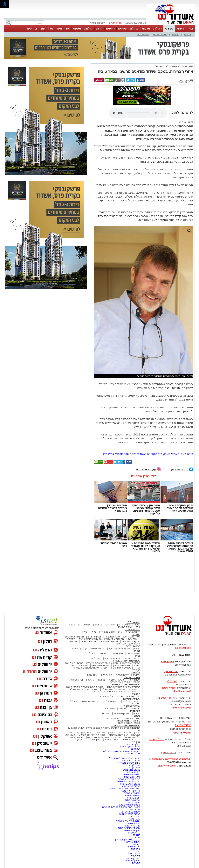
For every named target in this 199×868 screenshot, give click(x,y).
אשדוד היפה (134, 680)
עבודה (137, 851)
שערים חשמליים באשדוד (128, 805)
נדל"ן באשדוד (133, 744)
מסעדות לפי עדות (109, 641)
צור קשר (31, 28)
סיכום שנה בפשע (100, 665)
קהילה (134, 28)
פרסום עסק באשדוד (130, 747)
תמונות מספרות (112, 658)
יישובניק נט (134, 767)
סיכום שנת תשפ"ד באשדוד (126, 685)
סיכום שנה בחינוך (121, 665)
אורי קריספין (164, 698)
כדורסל (175, 34)
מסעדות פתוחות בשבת (90, 639)
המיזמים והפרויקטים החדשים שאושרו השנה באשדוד (114, 728)
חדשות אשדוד (133, 629)
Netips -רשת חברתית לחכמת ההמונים (121, 807)
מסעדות (136, 634)
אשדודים (110, 625)
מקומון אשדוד (133, 772)
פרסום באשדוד (132, 809)
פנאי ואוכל (100, 733)
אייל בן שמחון (134, 754)
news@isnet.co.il (181, 708)
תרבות (146, 28)
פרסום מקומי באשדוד (129, 760)
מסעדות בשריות (132, 637)
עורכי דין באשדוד (111, 718)
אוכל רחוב (121, 644)
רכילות (157, 28)
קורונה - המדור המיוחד (128, 721)
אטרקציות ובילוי (121, 713)
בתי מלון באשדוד (132, 765)
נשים (138, 733)
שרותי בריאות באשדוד (129, 791)
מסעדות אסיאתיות (115, 639)
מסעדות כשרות (88, 641)
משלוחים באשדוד (132, 774)
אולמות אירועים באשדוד (128, 821)
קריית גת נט (134, 833)
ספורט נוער (143, 34)
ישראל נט (135, 749)
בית (191, 28)
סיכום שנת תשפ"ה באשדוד (126, 725)
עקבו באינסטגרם (148, 469)
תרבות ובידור (133, 646)
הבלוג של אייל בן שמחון (129, 696)
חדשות (181, 28)
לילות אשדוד (122, 675)
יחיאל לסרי (182, 122)
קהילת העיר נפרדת (120, 682)
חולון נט (136, 835)
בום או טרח (124, 625)
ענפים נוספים (160, 34)
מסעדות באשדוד (132, 777)
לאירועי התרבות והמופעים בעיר (124, 649)
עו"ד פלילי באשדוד (130, 826)
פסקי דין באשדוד (132, 718)
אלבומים (136, 672)
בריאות (102, 680)
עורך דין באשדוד (132, 830)
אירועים (136, 675)
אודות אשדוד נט (60, 28)
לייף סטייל (135, 711)
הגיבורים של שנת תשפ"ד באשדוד (123, 687)
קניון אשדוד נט (93, 740)
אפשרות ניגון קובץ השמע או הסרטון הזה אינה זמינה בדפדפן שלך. (138, 113)
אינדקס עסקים (83, 733)
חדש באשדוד (108, 708)
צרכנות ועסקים (132, 706)
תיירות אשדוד (134, 847)
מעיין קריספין (134, 858)
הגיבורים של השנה (131, 663)
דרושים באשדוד (132, 795)
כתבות (137, 658)
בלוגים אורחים (106, 696)
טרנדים (106, 713)
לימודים (122, 708)
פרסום (137, 837)
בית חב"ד (136, 856)
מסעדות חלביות (113, 637)
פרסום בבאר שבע (131, 786)
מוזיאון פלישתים (132, 861)
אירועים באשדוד (132, 793)
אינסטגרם (92, 675)
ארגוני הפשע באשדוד (111, 632)
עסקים (122, 28)
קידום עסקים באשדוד (129, 763)
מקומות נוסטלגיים (131, 701)
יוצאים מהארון (125, 627)
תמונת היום (107, 675)
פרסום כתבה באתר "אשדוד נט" (125, 758)
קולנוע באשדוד (79, 649)
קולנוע (89, 28)
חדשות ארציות (133, 632)
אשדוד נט (186, 66)
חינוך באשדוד (111, 740)
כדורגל (187, 34)
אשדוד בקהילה (132, 677)
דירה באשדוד (134, 823)
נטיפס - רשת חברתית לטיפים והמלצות (121, 751)
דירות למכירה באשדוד (129, 779)
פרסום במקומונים (131, 770)
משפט (77, 28)
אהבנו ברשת (125, 733)
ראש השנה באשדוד (119, 735)
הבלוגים (136, 694)
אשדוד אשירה (133, 842)
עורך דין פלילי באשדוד (129, 828)
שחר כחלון (135, 849)
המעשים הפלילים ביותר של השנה (104, 737)
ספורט (169, 28)
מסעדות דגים (94, 637)
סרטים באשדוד (129, 740)
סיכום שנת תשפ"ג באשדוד (126, 661)
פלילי (94, 632)
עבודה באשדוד (132, 816)
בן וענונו (136, 844)
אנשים (87, 625)
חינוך (43, 28)
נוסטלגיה (96, 658)
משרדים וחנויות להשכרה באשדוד (124, 788)
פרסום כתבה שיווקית (130, 814)
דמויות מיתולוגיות (110, 701)
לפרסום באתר (97, 23)
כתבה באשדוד (133, 819)
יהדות (112, 733)
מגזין (138, 656)
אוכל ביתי (132, 639)
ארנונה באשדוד (133, 800)
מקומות (98, 625)
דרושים (110, 28)
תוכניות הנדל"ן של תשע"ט (92, 735)
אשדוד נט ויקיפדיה (130, 812)
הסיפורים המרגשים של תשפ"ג (102, 663)
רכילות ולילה (133, 622)
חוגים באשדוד (98, 649)
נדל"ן (85, 632)
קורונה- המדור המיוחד (129, 723)
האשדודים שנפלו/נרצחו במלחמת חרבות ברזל (114, 692)
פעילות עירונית (117, 680)
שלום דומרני (134, 854)
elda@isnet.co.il (182, 691)
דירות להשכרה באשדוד (129, 781)
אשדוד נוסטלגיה (132, 699)
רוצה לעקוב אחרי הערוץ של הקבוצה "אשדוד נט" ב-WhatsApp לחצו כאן (148, 454)
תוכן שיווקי (135, 708)
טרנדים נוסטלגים (89, 701)
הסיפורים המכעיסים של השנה (118, 668)
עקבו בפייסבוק (182, 469)
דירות (99, 28)
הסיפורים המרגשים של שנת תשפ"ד (119, 689)
